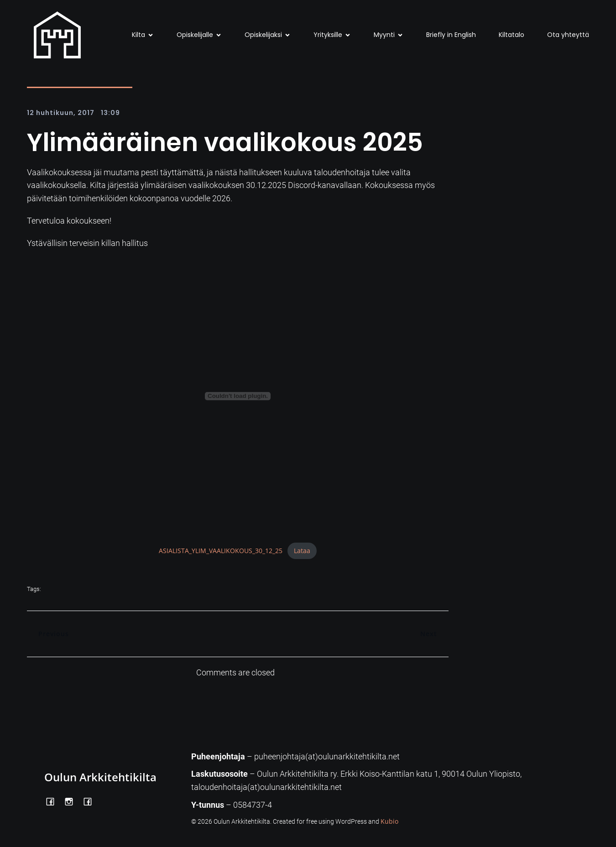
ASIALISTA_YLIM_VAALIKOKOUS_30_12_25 (221, 551)
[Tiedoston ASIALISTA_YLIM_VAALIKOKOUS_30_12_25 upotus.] (238, 396)
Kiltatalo (512, 35)
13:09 (110, 113)
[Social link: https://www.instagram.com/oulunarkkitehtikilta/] (72, 801)
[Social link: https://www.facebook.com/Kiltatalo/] (91, 801)
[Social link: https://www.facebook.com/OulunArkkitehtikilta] (54, 801)
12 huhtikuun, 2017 (61, 113)
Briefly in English (451, 35)
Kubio (389, 821)
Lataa (302, 551)
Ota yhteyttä (568, 35)
